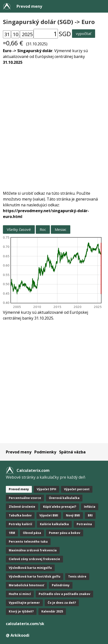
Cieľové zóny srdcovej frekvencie (34, 559)
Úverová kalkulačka (64, 498)
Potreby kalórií (20, 524)
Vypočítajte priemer (24, 603)
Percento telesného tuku (28, 542)
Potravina (84, 524)
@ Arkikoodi (18, 635)
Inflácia (90, 507)
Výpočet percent (77, 489)
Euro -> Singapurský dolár (28, 51)
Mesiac (61, 229)
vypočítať (84, 33)
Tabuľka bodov (20, 515)
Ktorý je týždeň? (21, 611)
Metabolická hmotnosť (26, 585)
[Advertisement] (54, 125)
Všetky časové (19, 229)
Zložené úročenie (22, 507)
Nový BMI (73, 515)
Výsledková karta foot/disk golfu (35, 576)
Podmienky (45, 452)
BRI (90, 515)
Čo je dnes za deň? (62, 603)
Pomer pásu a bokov (65, 533)
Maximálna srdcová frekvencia (33, 550)
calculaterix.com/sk (25, 624)
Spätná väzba (72, 452)
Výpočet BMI (49, 515)
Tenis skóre (77, 576)
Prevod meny (29, 6)
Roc (43, 229)
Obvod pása (32, 533)
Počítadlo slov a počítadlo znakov (64, 594)
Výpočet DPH (46, 489)
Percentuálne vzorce (25, 498)
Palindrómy (61, 585)
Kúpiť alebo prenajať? (60, 507)
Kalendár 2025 (52, 611)
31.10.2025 (13, 62)
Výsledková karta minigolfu (30, 568)
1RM (12, 533)
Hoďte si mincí (20, 594)
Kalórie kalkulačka (54, 524)
